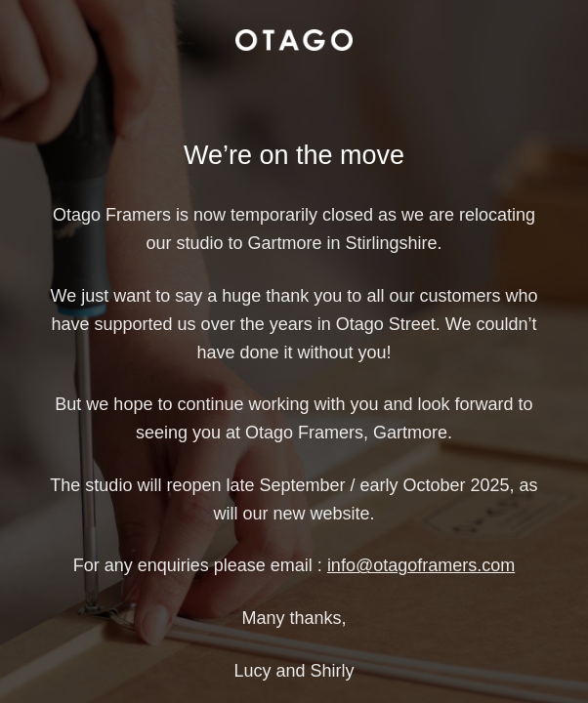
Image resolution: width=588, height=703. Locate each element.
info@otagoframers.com (421, 565)
